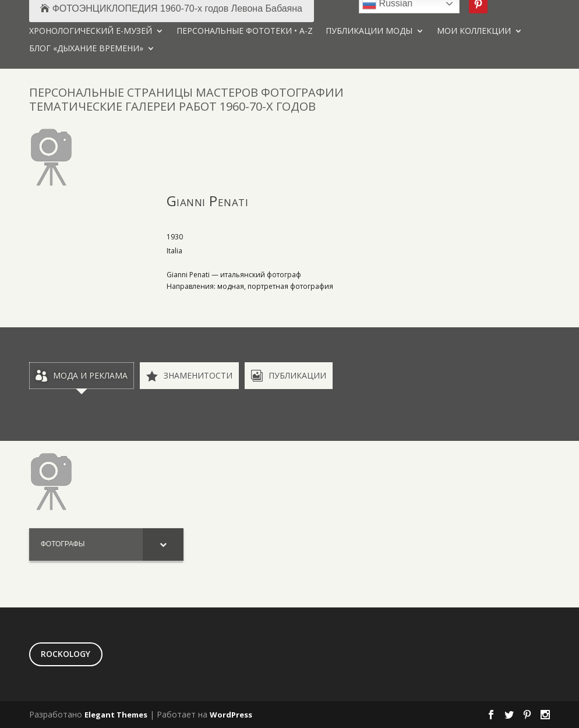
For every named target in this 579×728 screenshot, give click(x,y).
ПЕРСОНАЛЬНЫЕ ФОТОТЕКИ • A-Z (245, 31)
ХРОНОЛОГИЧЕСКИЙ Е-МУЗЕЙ (91, 31)
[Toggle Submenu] (163, 545)
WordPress (231, 715)
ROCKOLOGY (66, 654)
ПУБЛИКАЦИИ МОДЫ (369, 31)
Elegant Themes (116, 715)
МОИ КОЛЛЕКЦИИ (474, 31)
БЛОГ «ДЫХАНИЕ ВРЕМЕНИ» (86, 49)
